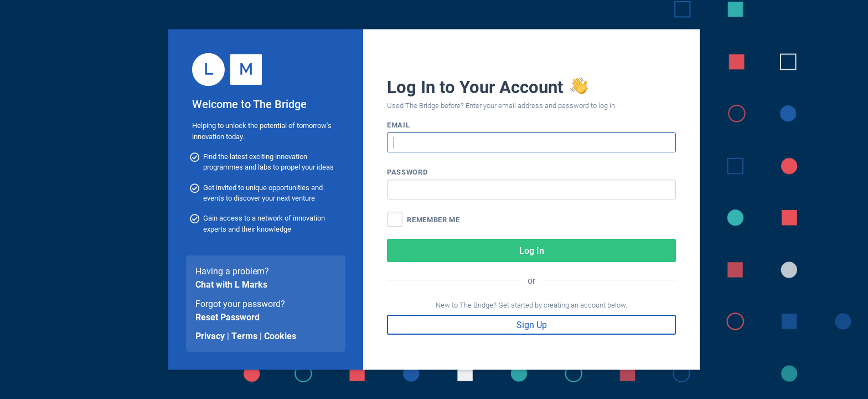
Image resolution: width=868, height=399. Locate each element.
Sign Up (532, 324)
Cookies (280, 336)
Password (407, 172)
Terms (244, 336)
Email (398, 124)
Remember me (433, 219)
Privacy (210, 336)
